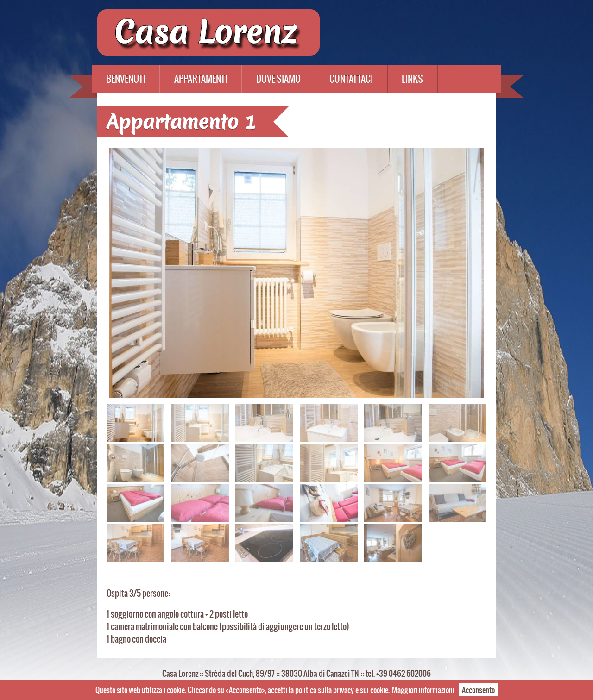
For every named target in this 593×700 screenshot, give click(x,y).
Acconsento (478, 690)
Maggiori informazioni (423, 690)
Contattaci (351, 79)
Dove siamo (278, 79)
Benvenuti (126, 79)
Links (412, 79)
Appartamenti (201, 79)
